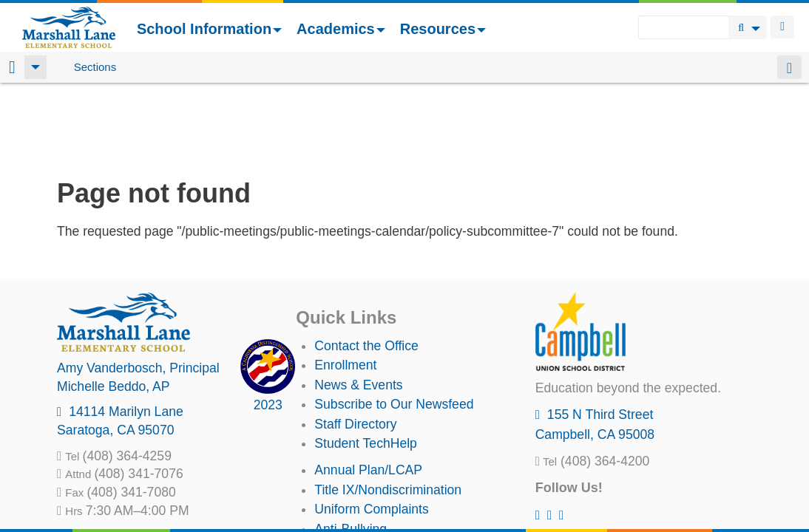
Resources (443, 29)
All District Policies (368, 490)
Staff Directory (355, 347)
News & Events (358, 307)
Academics (341, 29)
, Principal (138, 290)
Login (782, 27)
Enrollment (345, 287)
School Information (209, 29)
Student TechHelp (366, 366)
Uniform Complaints (371, 432)
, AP (114, 309)
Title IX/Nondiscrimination (388, 412)
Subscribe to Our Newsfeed (394, 327)
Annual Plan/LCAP (368, 392)
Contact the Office (366, 268)
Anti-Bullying (351, 451)
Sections (95, 67)
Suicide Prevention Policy (388, 471)
